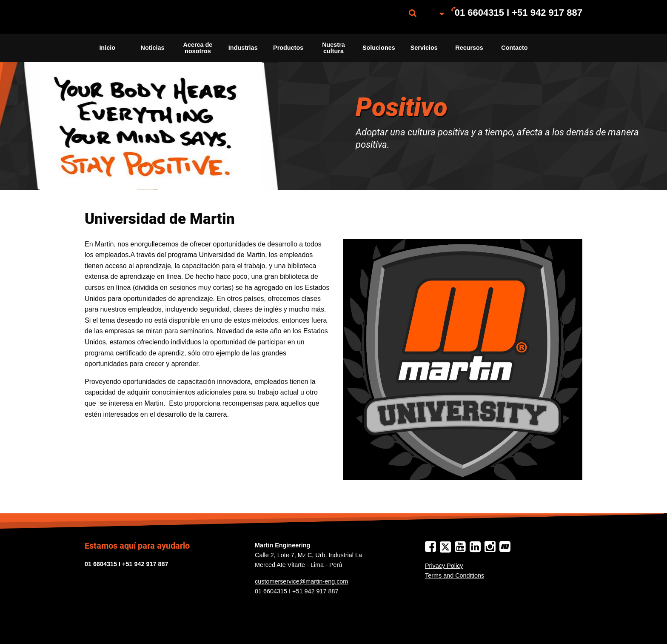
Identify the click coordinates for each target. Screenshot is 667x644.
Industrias (243, 48)
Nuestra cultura (333, 48)
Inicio (107, 48)
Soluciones (379, 48)
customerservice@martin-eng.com (301, 581)
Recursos (469, 48)
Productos (288, 48)
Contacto (514, 48)
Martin (127, 17)
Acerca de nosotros (198, 48)
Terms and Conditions (455, 575)
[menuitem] (127, 17)
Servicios (424, 48)
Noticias (153, 48)
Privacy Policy (444, 566)
